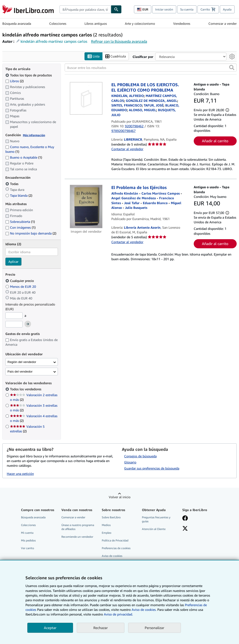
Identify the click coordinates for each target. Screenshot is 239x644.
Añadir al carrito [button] (215, 141)
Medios (106, 525)
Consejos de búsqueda (140, 456)
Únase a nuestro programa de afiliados (78, 527)
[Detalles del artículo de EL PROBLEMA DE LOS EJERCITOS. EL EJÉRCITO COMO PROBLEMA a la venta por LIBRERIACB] (86, 99)
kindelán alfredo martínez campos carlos (54, 41)
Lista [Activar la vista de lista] (93, 56)
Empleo (107, 533)
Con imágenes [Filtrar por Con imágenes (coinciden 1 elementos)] (20, 227)
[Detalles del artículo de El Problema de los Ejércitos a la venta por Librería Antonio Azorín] (86, 207)
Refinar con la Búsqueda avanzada (119, 41)
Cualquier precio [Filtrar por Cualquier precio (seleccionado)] (20, 281)
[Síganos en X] (185, 529)
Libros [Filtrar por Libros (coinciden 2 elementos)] (14, 81)
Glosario (130, 462)
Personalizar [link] (155, 628)
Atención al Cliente (154, 529)
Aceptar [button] (50, 628)
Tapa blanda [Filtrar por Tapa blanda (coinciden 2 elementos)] (19, 195)
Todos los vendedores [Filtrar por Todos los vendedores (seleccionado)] (26, 389)
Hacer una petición (20, 474)
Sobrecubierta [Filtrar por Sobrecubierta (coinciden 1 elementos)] (20, 222)
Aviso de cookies (112, 556)
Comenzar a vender (223, 23)
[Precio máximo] (14, 324)
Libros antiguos (96, 23)
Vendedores (182, 23)
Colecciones (58, 23)
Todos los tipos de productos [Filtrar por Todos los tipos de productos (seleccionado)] (29, 75)
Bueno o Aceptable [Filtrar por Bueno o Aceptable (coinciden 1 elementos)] (24, 158)
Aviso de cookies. (144, 610)
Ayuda (227, 9)
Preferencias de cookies (116, 548)
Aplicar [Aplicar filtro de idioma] (13, 262)
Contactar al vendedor (127, 149)
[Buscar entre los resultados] (151, 68)
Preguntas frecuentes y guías (156, 519)
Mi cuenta (27, 533)
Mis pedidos (28, 540)
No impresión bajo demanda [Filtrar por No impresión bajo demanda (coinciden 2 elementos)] (31, 233)
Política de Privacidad (115, 540)
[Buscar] (116, 9)
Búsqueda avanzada (17, 23)
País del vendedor (20, 372)
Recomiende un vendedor (77, 537)
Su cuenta (187, 9)
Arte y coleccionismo (140, 23)
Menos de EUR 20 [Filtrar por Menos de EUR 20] (21, 286)
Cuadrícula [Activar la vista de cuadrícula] (116, 56)
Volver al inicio (120, 497)
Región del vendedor (22, 362)
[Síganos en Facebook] (185, 519)
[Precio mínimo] (14, 316)
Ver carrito (28, 548)
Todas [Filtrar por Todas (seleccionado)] (12, 184)
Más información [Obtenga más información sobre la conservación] (34, 135)
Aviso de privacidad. (118, 614)
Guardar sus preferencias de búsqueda (152, 468)
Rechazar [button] (101, 628)
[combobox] (85, 9)
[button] (232, 68)
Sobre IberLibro (111, 517)
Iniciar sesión (164, 9)
